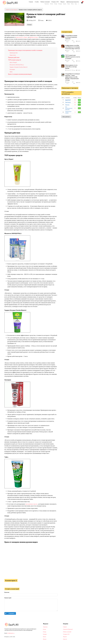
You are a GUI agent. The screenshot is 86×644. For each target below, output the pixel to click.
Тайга (11, 72)
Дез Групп (68, 104)
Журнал (65, 637)
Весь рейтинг (66, 118)
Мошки (45, 639)
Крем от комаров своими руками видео (20, 74)
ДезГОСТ (68, 101)
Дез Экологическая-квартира (69, 110)
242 (75, 101)
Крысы (45, 637)
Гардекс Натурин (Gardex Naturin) (19, 67)
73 (75, 114)
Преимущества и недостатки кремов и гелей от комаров (25, 50)
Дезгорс (67, 106)
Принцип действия (14, 57)
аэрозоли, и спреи (22, 37)
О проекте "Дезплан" (68, 629)
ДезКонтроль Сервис (68, 114)
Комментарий (8, 598)
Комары (30, 25)
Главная (65, 627)
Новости (65, 639)
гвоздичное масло (32, 504)
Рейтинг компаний (67, 632)
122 (75, 106)
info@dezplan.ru (11, 633)
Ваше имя (7, 592)
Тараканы (45, 627)
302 (75, 104)
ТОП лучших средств (15, 60)
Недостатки (13, 55)
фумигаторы (34, 37)
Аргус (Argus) (13, 62)
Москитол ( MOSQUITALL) (17, 65)
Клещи (45, 632)
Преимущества (14, 53)
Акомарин (12, 69)
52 (75, 110)
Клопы (44, 629)
